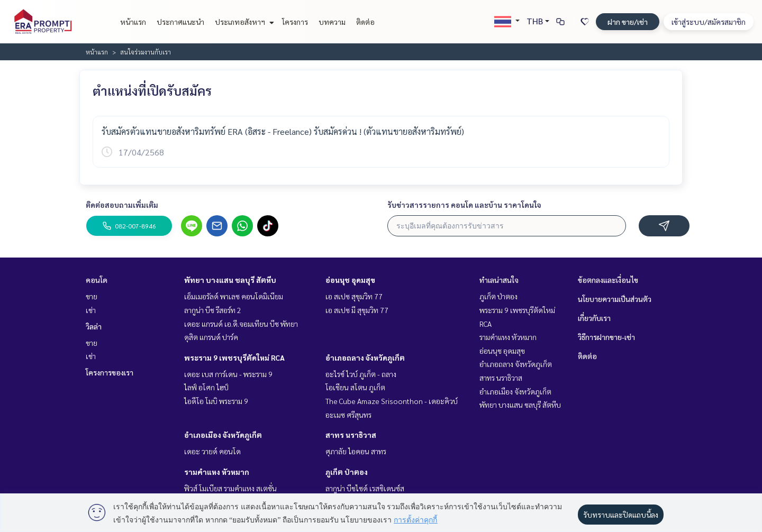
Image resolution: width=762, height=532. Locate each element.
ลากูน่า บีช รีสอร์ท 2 (213, 310)
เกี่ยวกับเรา (594, 318)
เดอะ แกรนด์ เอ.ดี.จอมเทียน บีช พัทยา (241, 324)
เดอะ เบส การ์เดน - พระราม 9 (228, 374)
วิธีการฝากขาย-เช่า (606, 337)
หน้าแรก (133, 22)
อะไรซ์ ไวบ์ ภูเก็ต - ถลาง (361, 374)
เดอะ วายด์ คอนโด (212, 451)
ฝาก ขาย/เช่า (628, 22)
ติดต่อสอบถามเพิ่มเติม (122, 205)
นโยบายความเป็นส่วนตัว (615, 299)
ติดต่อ (365, 22)
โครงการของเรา (110, 372)
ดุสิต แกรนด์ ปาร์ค (211, 337)
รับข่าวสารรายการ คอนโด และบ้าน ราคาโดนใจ (464, 205)
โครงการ (295, 22)
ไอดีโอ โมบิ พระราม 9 (216, 401)
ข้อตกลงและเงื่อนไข (608, 280)
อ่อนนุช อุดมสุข (350, 280)
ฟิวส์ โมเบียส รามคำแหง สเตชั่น (230, 488)
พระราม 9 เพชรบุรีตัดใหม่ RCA (234, 357)
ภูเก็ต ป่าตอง (347, 472)
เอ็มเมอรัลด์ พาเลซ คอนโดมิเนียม (234, 296)
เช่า (91, 310)
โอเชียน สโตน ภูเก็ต (355, 387)
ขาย (92, 296)
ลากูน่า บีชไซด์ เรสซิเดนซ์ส (365, 488)
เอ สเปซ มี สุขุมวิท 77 (357, 310)
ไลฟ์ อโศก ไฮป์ (206, 387)
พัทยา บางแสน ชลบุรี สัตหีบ (230, 280)
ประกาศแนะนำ (180, 22)
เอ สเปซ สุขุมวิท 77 (354, 296)
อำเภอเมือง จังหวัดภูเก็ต (223, 435)
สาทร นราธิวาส (351, 435)
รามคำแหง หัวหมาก (217, 472)
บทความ (332, 22)
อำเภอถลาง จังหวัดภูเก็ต (365, 357)
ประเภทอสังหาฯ (243, 22)
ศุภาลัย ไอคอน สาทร (356, 451)
